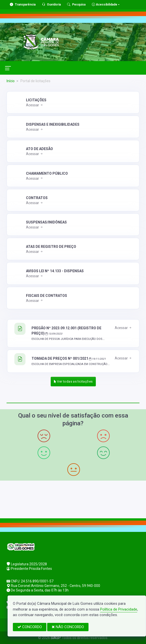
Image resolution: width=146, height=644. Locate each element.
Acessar (35, 105)
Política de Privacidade (119, 609)
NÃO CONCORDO (68, 627)
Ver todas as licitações (73, 381)
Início (11, 81)
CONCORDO (30, 627)
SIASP (55, 638)
